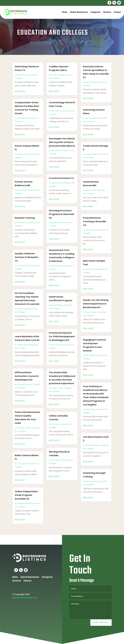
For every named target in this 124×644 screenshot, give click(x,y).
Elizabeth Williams (92, 154)
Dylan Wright (90, 409)
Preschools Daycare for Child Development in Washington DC (62, 336)
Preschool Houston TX (61, 178)
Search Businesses (79, 12)
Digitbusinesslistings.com (25, 605)
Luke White (21, 118)
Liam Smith (90, 355)
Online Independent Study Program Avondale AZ (26, 495)
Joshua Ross (22, 223)
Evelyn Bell (55, 223)
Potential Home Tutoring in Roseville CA (95, 221)
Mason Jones (22, 154)
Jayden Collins (57, 388)
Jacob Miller (22, 190)
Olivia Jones (56, 345)
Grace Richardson (24, 384)
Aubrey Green (91, 190)
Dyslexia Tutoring (25, 218)
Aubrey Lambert (58, 75)
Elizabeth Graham (24, 428)
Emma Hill (89, 82)
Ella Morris (21, 75)
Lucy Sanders (22, 266)
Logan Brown (56, 183)
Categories (95, 12)
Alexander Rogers (92, 445)
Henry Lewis (22, 464)
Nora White (56, 460)
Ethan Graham (57, 305)
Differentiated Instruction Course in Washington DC (27, 376)
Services (107, 12)
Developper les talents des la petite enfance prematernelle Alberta (62, 142)
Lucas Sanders (91, 312)
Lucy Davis (55, 424)
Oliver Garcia (91, 230)
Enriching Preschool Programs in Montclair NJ (62, 214)
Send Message (101, 630)
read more (20, 91)
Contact (117, 12)
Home (65, 12)
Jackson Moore (23, 345)
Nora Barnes (56, 111)
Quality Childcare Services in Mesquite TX (26, 257)
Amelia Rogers (23, 309)
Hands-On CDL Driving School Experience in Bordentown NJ (96, 304)
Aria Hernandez (91, 118)
